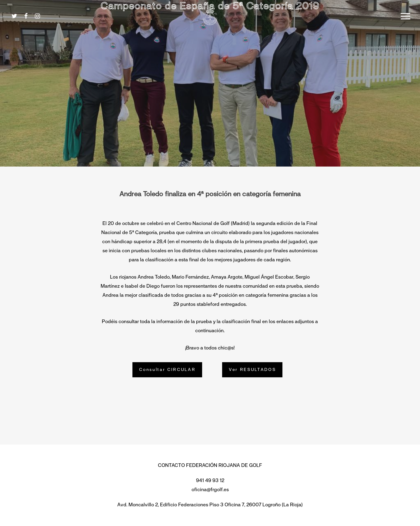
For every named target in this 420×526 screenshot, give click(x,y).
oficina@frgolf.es (210, 490)
